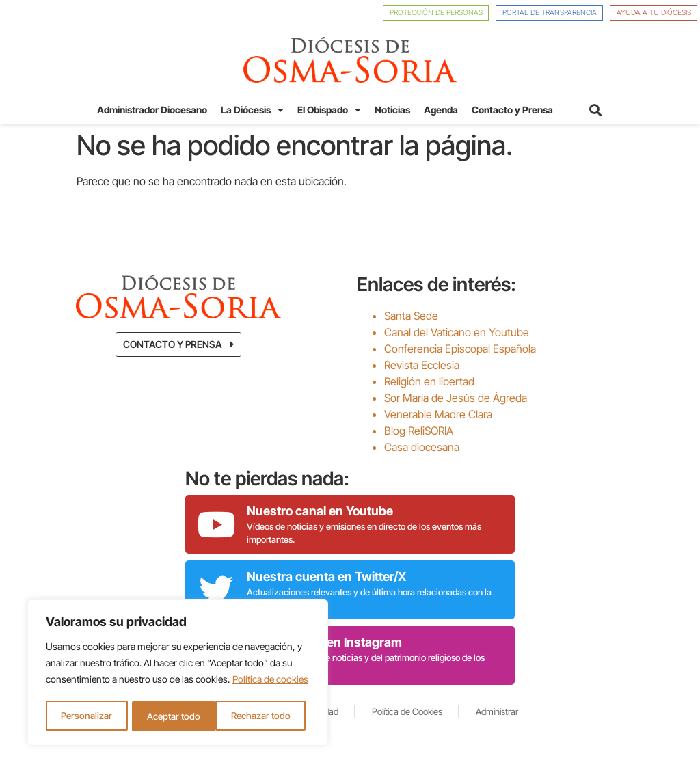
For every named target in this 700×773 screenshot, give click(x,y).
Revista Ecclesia (422, 364)
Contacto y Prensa (512, 110)
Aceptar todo (268, 716)
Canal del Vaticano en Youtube (457, 331)
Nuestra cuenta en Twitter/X (326, 576)
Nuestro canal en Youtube (320, 510)
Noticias (392, 110)
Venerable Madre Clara (438, 413)
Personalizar (86, 716)
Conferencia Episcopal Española (460, 348)
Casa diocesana (422, 446)
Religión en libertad (429, 381)
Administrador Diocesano (152, 110)
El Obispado (329, 110)
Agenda (441, 110)
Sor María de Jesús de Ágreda (456, 397)
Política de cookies (270, 682)
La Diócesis (252, 110)
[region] (178, 674)
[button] (595, 110)
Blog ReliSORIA (419, 430)
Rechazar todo (176, 716)
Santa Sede (411, 315)
